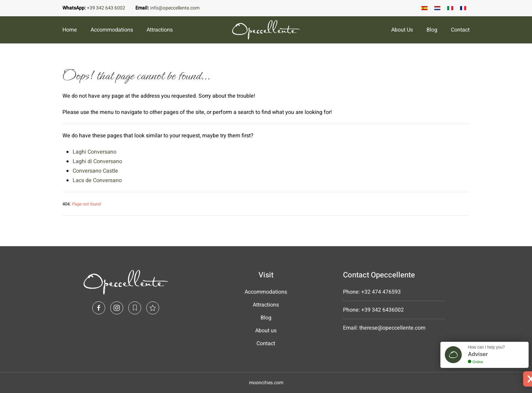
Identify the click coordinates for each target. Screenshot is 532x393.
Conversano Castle (95, 171)
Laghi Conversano (94, 152)
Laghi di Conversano (97, 161)
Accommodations (112, 30)
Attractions (160, 30)
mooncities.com (266, 383)
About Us (402, 30)
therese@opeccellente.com (392, 328)
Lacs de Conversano (97, 180)
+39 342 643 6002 (106, 8)
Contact (460, 30)
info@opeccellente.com (175, 8)
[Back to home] (266, 30)
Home (70, 30)
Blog (432, 30)
